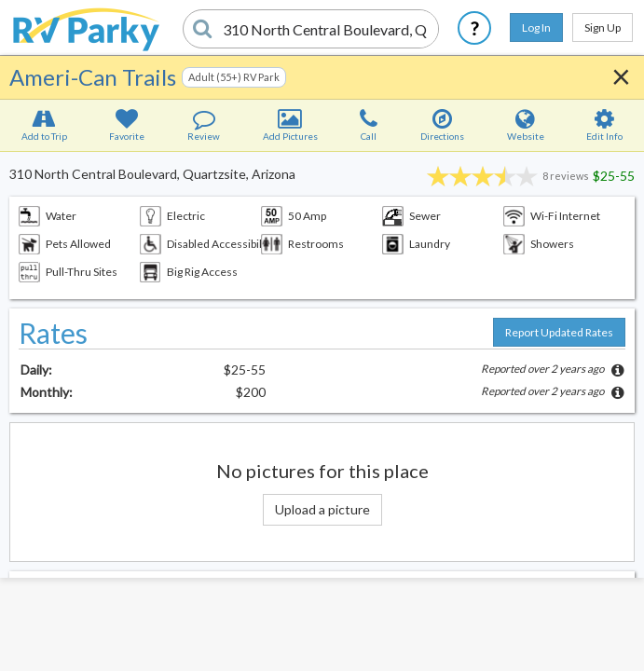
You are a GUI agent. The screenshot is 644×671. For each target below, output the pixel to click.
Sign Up (603, 27)
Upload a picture (322, 509)
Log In (536, 27)
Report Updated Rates (559, 332)
